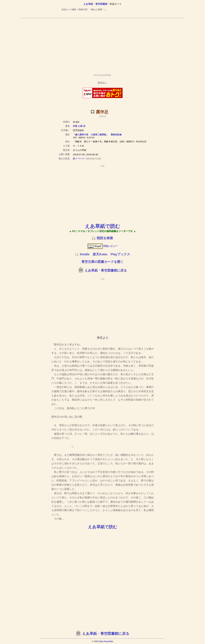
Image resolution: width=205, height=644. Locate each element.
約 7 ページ (79, 159)
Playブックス (120, 254)
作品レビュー (102, 246)
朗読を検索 (105, 238)
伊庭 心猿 (78, 126)
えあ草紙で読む (102, 226)
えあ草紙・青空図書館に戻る (106, 270)
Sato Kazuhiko (106, 641)
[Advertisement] (103, 44)
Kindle (85, 254)
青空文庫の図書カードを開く (102, 262)
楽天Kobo (100, 254)
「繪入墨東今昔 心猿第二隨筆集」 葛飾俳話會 (97, 135)
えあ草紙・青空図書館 (95, 4)
